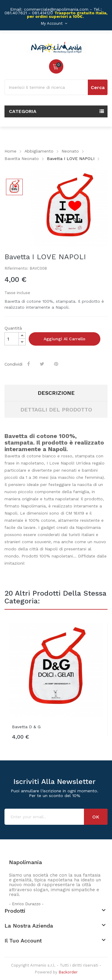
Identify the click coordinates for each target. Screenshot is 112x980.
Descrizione (56, 393)
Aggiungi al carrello (65, 339)
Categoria (23, 111)
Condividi (29, 364)
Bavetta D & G (26, 727)
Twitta (43, 364)
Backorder (68, 972)
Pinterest (57, 364)
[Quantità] (12, 339)
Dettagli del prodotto (56, 410)
